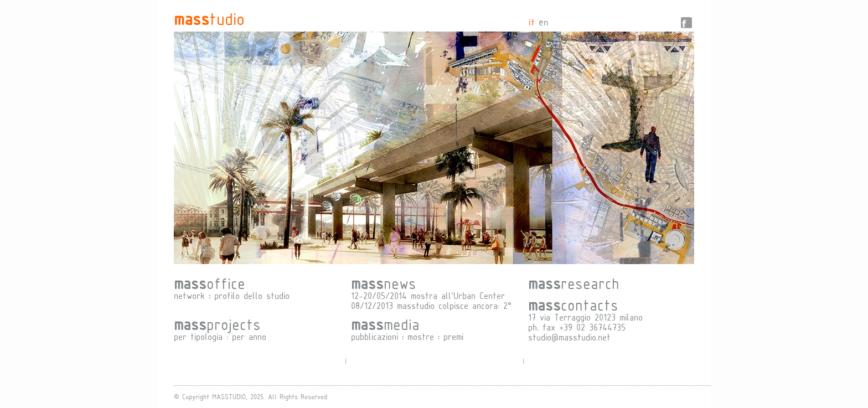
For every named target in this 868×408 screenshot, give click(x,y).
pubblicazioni (374, 336)
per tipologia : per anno (220, 336)
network (189, 295)
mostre (421, 336)
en (544, 22)
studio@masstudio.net (569, 337)
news (384, 283)
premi (453, 336)
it (532, 22)
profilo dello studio (252, 295)
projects (217, 324)
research (574, 283)
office (210, 283)
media (385, 324)
